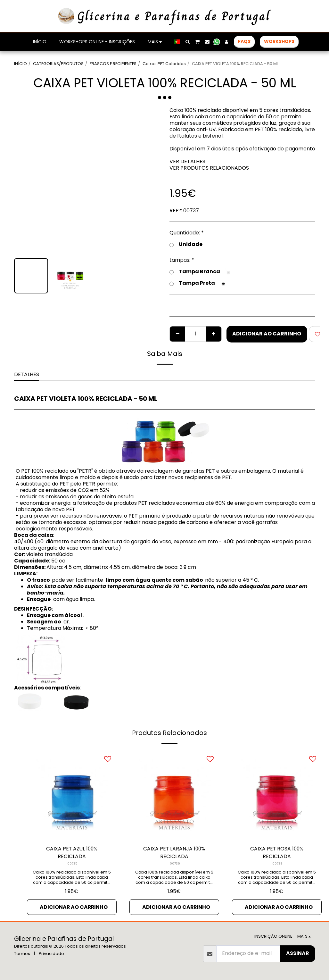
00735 (72, 864)
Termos (22, 954)
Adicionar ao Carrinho (267, 334)
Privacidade (51, 954)
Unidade (186, 244)
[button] (187, 42)
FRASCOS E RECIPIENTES (113, 64)
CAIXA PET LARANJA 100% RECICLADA (174, 853)
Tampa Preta (198, 283)
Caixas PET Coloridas (164, 64)
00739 (175, 864)
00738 (277, 864)
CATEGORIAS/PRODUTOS (58, 64)
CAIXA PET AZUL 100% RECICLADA (72, 853)
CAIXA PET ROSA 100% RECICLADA (277, 853)
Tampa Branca (201, 272)
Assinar (298, 954)
